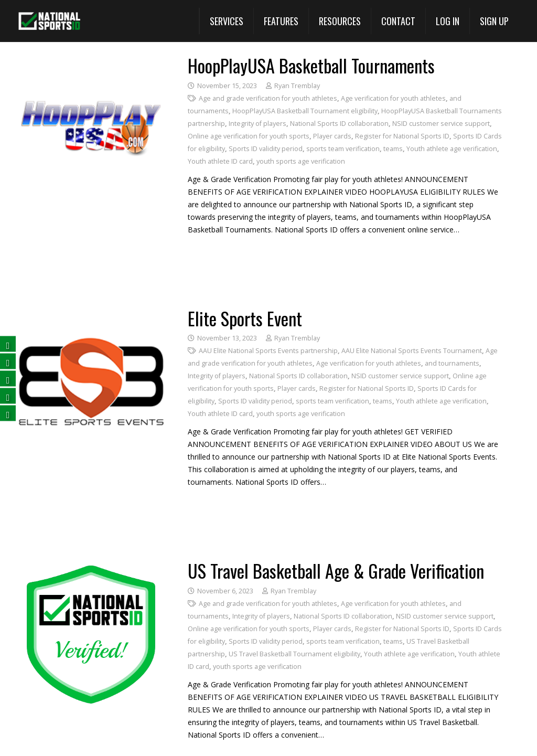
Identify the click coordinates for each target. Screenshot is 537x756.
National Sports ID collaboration (339, 124)
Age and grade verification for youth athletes (268, 98)
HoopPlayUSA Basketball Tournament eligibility (305, 111)
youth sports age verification (301, 161)
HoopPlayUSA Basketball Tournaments (311, 65)
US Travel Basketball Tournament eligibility (294, 654)
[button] (226, 21)
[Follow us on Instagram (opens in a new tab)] (8, 413)
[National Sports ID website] (49, 21)
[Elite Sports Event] (91, 316)
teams (393, 149)
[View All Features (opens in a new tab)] (281, 21)
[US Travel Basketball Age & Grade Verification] (91, 568)
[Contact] (398, 21)
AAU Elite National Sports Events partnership (268, 351)
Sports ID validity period (266, 149)
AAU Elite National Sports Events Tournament (412, 351)
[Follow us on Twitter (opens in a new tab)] (8, 361)
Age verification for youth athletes (393, 98)
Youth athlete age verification (452, 149)
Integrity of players (257, 124)
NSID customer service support (441, 124)
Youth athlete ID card (220, 161)
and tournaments (452, 363)
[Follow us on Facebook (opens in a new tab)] (8, 343)
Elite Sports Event (245, 318)
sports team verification (343, 149)
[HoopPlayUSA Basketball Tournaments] (91, 63)
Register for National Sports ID (402, 136)
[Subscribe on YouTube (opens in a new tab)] (8, 395)
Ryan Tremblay (297, 86)
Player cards (332, 136)
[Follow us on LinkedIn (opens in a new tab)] (8, 378)
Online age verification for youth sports (249, 136)
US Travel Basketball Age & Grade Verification (336, 571)
